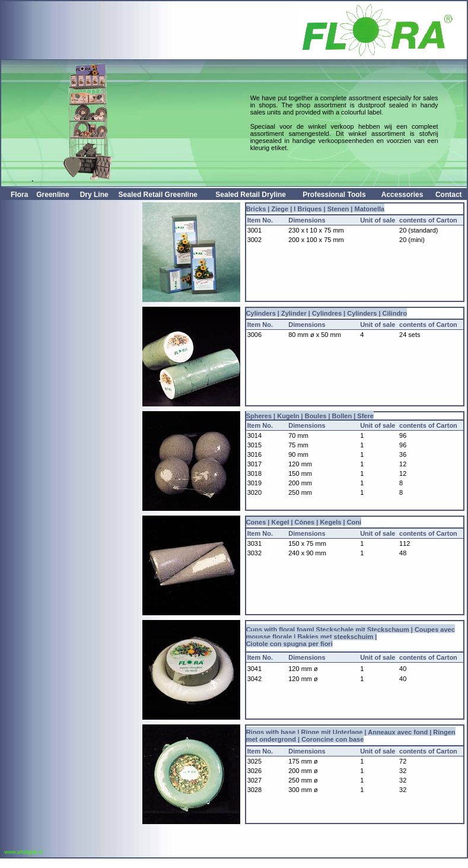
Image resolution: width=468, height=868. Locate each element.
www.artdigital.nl (22, 852)
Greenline (52, 195)
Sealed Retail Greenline (158, 195)
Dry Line (94, 195)
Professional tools (334, 195)
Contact (449, 195)
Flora (19, 195)
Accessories (402, 195)
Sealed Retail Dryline (251, 195)
